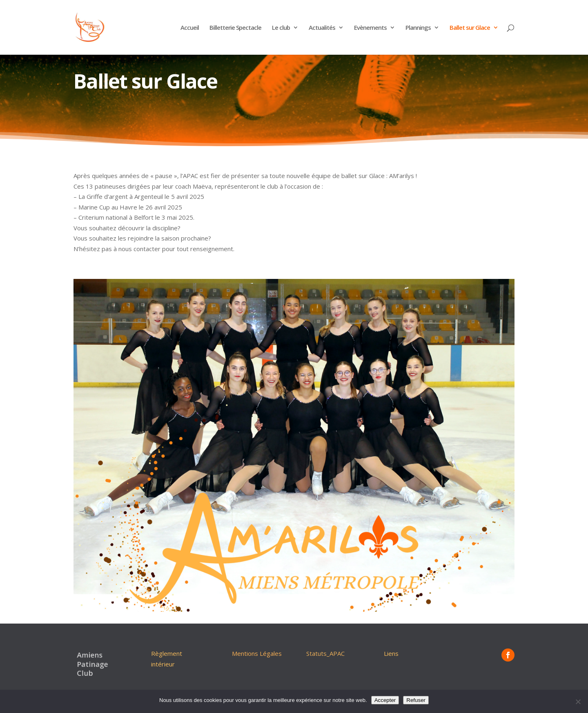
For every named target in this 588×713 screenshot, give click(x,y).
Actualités (322, 28)
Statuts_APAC (325, 653)
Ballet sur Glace (470, 28)
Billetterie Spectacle (235, 28)
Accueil (190, 28)
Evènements (370, 28)
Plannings (418, 28)
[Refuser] (578, 702)
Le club (281, 28)
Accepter (385, 700)
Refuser (416, 700)
